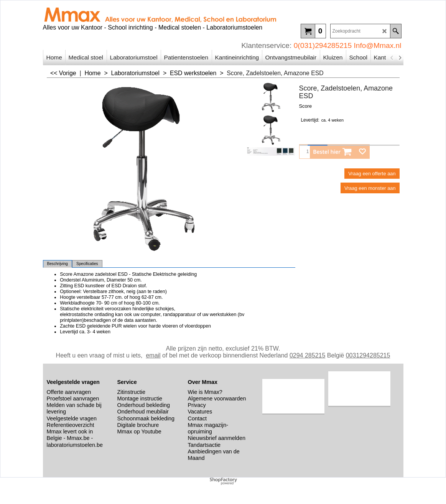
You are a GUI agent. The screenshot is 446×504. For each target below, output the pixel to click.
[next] (400, 58)
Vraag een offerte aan (372, 174)
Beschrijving (58, 264)
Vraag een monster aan (370, 188)
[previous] (392, 58)
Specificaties (87, 264)
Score (306, 106)
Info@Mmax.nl (378, 45)
